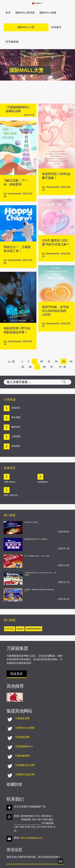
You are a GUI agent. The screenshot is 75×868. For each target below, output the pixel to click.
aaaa (20, 614)
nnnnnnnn (34, 614)
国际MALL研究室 (25, 13)
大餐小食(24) (10, 467)
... (35, 347)
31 (49, 347)
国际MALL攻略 (48, 13)
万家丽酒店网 (22, 722)
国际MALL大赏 (14, 27)
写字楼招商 (49, 27)
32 (56, 347)
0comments (15, 179)
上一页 (11, 347)
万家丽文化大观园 (25, 713)
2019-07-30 (64, 534)
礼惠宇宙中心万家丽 (31, 508)
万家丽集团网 (22, 704)
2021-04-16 (64, 584)
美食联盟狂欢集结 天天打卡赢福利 (36, 525)
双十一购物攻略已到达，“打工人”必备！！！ (39, 541)
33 (64, 347)
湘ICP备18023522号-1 (56, 864)
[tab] (37, 394)
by (5, 179)
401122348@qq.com (31, 823)
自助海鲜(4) (43, 467)
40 (44, 352)
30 (41, 347)
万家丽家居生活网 (25, 751)
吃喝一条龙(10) (11, 481)
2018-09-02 (64, 517)
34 (71, 347)
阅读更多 (17, 659)
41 (51, 352)
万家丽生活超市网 (25, 760)
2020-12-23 (64, 568)
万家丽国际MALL (24, 732)
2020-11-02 (64, 551)
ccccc (10, 614)
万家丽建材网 (22, 741)
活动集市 (32, 27)
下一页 (62, 352)
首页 (8, 13)
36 (30, 352)
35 (23, 352)
